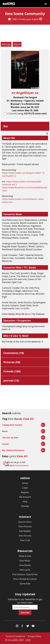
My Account (25, 497)
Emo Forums (25, 536)
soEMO (9, 4)
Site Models (25, 531)
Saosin (5, 444)
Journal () (11, 381)
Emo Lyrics (25, 570)
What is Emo (25, 556)
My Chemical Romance (13, 450)
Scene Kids (25, 584)
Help (25, 501)
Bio (6, 126)
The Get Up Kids (10, 438)
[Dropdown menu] (46, 4)
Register (25, 492)
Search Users (25, 522)
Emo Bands (25, 565)
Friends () (12, 371)
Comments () (14, 353)
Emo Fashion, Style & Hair (25, 574)
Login (25, 488)
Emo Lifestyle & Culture (25, 579)
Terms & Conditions (15, 636)
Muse (5, 431)
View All (28, 419)
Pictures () (12, 362)
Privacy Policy (35, 636)
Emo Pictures (25, 526)
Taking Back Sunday (12, 425)
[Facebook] (22, 627)
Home (25, 483)
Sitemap (25, 506)
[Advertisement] (25, 34)
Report (17, 44)
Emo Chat (25, 540)
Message (6, 44)
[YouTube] (33, 627)
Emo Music (25, 561)
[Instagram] (41, 19)
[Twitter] (28, 627)
